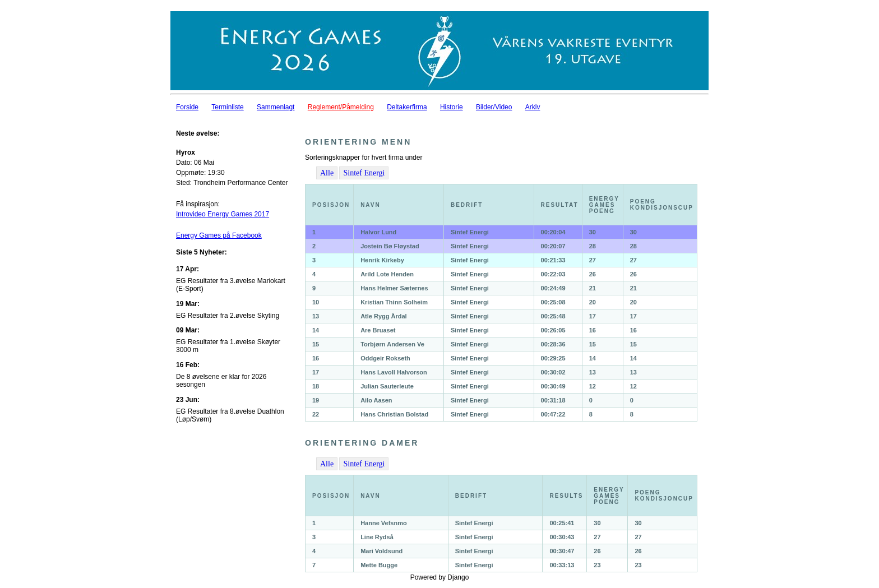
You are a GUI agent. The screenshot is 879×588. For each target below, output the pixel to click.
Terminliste (227, 107)
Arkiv (533, 107)
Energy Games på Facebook (219, 235)
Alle (327, 173)
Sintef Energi (364, 173)
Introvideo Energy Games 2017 (223, 214)
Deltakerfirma (407, 107)
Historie (452, 107)
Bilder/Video (494, 107)
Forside (187, 107)
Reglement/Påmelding (341, 107)
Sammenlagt (276, 107)
